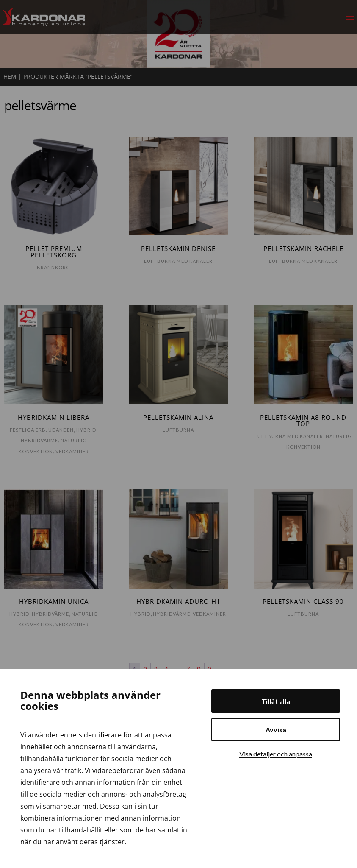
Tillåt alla (276, 701)
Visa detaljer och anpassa (276, 754)
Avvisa (276, 730)
